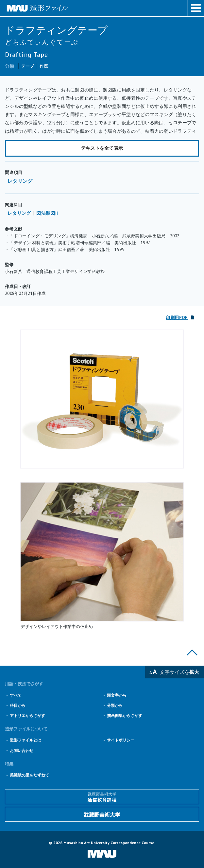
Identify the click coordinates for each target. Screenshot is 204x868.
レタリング (20, 181)
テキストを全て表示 (102, 148)
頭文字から (117, 695)
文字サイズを (179, 672)
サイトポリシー (121, 740)
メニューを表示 (196, 8)
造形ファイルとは (25, 740)
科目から (18, 705)
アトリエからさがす (27, 715)
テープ (28, 66)
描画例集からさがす (125, 715)
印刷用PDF (177, 318)
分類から (115, 705)
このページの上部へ (192, 652)
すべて (16, 695)
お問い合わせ (22, 750)
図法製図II (47, 213)
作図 (44, 66)
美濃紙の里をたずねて (29, 775)
